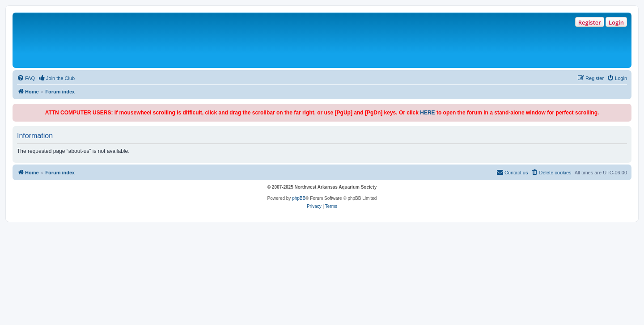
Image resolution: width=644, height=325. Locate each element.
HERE (427, 113)
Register (590, 22)
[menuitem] (26, 78)
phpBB (299, 198)
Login (616, 22)
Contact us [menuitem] (512, 172)
